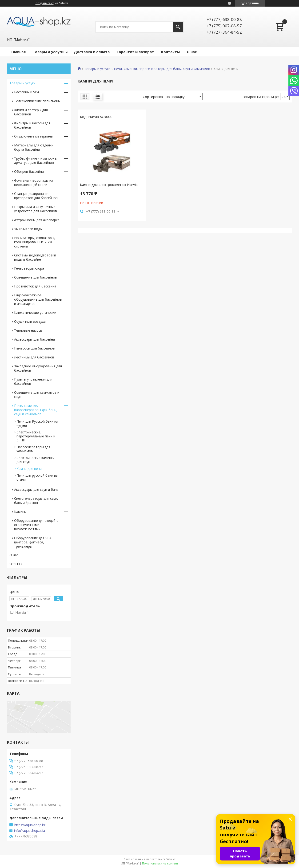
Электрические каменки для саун (36, 460)
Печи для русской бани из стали (37, 477)
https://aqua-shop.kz (30, 825)
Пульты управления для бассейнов (33, 381)
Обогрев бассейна (29, 171)
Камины (20, 512)
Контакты (170, 52)
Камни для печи (29, 469)
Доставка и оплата (92, 52)
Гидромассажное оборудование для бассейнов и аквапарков (38, 299)
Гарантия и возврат (135, 52)
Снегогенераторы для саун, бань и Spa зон (36, 501)
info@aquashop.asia (30, 831)
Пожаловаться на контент (160, 863)
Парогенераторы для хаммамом (33, 449)
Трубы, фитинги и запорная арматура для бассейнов (36, 160)
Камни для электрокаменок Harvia (109, 185)
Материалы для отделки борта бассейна (34, 147)
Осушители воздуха (30, 321)
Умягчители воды (28, 229)
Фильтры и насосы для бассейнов (32, 125)
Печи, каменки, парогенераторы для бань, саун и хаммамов (162, 69)
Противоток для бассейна (35, 286)
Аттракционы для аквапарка (37, 220)
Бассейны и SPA (27, 92)
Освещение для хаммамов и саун (37, 395)
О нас (192, 52)
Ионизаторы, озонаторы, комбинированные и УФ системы (35, 242)
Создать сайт (45, 3)
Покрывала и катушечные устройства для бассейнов (36, 209)
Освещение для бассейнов (36, 277)
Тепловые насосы (28, 330)
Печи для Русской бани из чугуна (37, 423)
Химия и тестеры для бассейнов (31, 112)
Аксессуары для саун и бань (36, 489)
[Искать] (178, 27)
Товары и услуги (48, 52)
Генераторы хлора (29, 268)
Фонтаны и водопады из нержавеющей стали (34, 183)
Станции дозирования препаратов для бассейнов (36, 196)
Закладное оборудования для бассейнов (38, 368)
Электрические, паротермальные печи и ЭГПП (36, 436)
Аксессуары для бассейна (34, 339)
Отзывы (16, 564)
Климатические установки (35, 312)
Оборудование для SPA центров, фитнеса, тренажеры (33, 542)
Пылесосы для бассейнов (34, 348)
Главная (18, 52)
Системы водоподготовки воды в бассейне (35, 257)
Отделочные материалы (34, 136)
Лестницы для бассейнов (34, 357)
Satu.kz (171, 859)
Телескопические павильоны (37, 101)
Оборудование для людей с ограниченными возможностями (36, 525)
